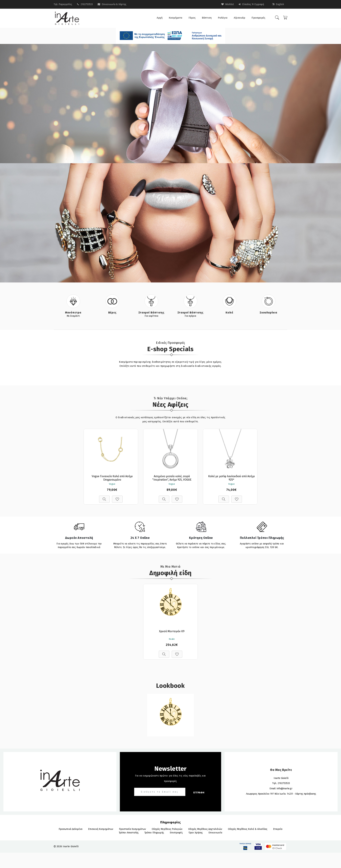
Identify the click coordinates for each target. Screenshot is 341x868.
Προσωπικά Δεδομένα (71, 829)
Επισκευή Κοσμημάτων (101, 829)
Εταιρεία (278, 829)
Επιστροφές (176, 833)
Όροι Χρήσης (196, 833)
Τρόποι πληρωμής (154, 833)
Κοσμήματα (176, 18)
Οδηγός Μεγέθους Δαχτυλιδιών (205, 829)
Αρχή (160, 18)
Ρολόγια (223, 18)
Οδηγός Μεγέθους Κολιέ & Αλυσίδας (248, 829)
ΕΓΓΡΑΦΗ (199, 793)
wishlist (228, 4)
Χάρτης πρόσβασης (306, 794)
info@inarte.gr (285, 789)
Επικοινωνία (215, 833)
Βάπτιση (207, 18)
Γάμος (192, 18)
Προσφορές (258, 18)
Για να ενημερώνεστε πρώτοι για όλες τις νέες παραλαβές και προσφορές (170, 778)
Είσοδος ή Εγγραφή (251, 4)
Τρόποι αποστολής (129, 833)
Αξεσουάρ (239, 18)
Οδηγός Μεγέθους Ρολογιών (167, 829)
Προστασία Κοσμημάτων (132, 829)
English (278, 4)
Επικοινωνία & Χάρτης (114, 4)
